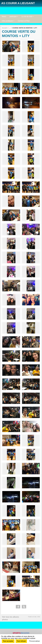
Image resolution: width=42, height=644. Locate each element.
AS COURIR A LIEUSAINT (18, 3)
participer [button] (13, 16)
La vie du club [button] (27, 16)
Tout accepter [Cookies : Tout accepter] (8, 641)
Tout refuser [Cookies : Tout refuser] (21, 641)
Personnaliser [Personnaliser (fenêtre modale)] (35, 641)
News (4, 16)
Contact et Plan (24, 21)
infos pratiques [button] (7, 21)
